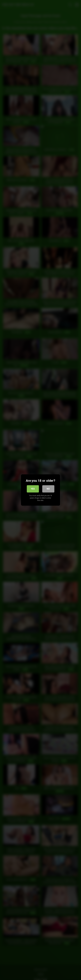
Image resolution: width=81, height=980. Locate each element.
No (48, 489)
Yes (33, 489)
